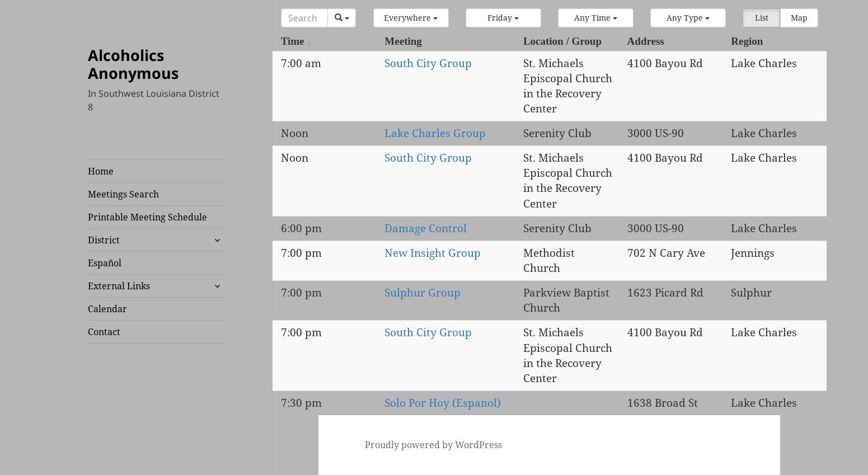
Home (101, 171)
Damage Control (426, 228)
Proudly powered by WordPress (433, 445)
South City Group (428, 63)
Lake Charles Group (435, 133)
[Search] (304, 18)
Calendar (107, 309)
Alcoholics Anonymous (133, 64)
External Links (119, 286)
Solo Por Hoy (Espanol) (443, 403)
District (104, 240)
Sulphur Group (423, 293)
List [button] (762, 18)
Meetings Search (123, 194)
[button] (411, 18)
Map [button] (799, 18)
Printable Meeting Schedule (147, 217)
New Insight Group (433, 253)
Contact (104, 332)
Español (105, 263)
